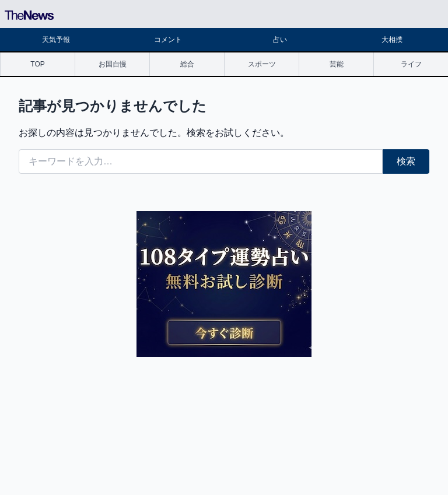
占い (280, 40)
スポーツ (262, 64)
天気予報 (56, 40)
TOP (37, 64)
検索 (406, 161)
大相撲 (392, 40)
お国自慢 (113, 64)
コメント (168, 40)
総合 (187, 64)
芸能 (337, 64)
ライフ (411, 64)
